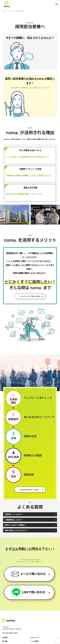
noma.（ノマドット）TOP (9, 11)
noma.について (35, 637)
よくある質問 (34, 641)
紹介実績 (5, 641)
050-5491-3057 (12, 633)
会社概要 (5, 637)
